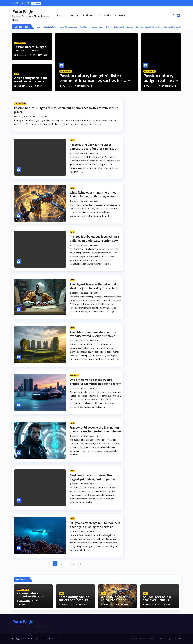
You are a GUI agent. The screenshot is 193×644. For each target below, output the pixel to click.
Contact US (121, 15)
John (94, 388)
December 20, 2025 (80, 245)
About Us (61, 15)
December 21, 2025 (25, 86)
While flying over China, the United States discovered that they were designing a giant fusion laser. (93, 196)
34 (74, 564)
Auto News (74, 375)
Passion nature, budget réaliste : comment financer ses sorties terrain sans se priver (30, 52)
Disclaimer (88, 15)
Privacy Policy (104, 15)
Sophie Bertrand (38, 55)
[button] (174, 15)
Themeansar (56, 639)
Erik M (39, 86)
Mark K (94, 201)
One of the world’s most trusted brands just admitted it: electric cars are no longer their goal (94, 384)
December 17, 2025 (80, 531)
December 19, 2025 (80, 341)
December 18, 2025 (80, 436)
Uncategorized (20, 43)
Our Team (74, 15)
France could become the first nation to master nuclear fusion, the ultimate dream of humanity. (95, 431)
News (17, 74)
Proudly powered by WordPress (24, 639)
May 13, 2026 (22, 55)
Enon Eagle (23, 11)
